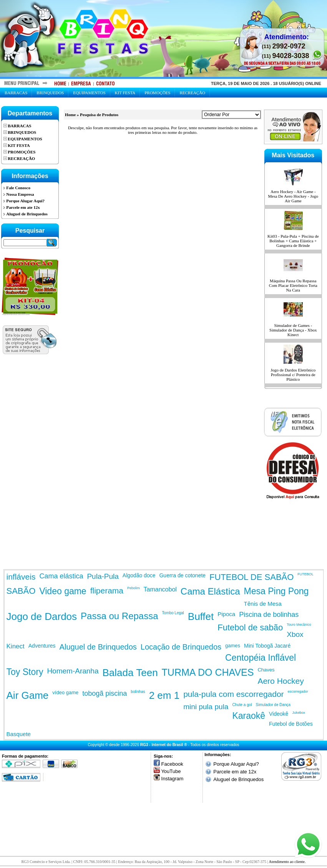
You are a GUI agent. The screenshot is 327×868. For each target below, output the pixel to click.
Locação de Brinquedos (181, 647)
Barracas (16, 93)
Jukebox (299, 713)
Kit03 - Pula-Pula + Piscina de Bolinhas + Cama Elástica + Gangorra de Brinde (293, 241)
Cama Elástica (210, 591)
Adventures (42, 646)
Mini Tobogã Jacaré (267, 646)
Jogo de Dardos (42, 616)
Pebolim (134, 588)
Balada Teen (130, 673)
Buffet (201, 616)
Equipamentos (89, 93)
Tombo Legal (173, 613)
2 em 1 (164, 695)
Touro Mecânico (299, 625)
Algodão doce (139, 575)
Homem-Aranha (73, 671)
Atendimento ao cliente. (287, 862)
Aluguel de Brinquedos (98, 647)
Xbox (295, 634)
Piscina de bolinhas (269, 615)
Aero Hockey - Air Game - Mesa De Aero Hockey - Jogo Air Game (293, 196)
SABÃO (21, 591)
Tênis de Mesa (263, 604)
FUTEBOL (305, 574)
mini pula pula (206, 707)
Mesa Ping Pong (276, 591)
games (233, 646)
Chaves (266, 670)
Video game (63, 591)
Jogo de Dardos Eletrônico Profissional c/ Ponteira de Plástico (293, 375)
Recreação (192, 93)
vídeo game (65, 692)
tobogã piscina (105, 693)
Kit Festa (125, 93)
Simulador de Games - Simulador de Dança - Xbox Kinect (293, 330)
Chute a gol (242, 705)
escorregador (298, 691)
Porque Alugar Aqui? (236, 764)
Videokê (279, 714)
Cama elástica (61, 576)
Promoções (157, 93)
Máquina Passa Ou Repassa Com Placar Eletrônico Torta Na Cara (293, 285)
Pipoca (226, 614)
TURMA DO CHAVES (208, 672)
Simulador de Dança (273, 705)
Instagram (173, 779)
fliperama (107, 591)
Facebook (172, 764)
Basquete (19, 734)
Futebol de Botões (291, 724)
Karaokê (249, 716)
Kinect (16, 646)
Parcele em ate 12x (235, 772)
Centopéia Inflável (261, 658)
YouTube (171, 771)
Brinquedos (50, 93)
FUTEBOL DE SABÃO (251, 577)
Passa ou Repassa (119, 616)
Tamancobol (160, 589)
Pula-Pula (103, 576)
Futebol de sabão (250, 627)
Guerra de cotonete (182, 575)
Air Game (28, 695)
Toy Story (25, 672)
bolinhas (138, 692)
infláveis (21, 577)
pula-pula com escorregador (233, 694)
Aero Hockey (281, 681)
